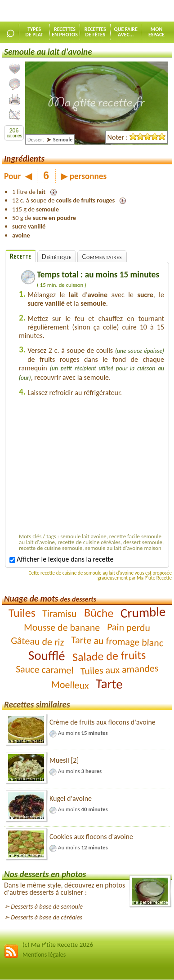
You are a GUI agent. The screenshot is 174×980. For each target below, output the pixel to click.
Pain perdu (129, 627)
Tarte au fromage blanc (117, 641)
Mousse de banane (62, 627)
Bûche (98, 613)
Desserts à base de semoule (47, 906)
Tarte (109, 684)
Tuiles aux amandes (119, 669)
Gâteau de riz (37, 641)
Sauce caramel (44, 669)
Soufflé (47, 655)
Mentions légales (44, 955)
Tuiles (22, 612)
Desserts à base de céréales (47, 917)
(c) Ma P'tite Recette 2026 (58, 945)
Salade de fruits (109, 656)
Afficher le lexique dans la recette (61, 559)
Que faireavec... (126, 32)
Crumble (143, 612)
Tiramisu (60, 613)
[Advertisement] (94, 467)
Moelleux (70, 685)
